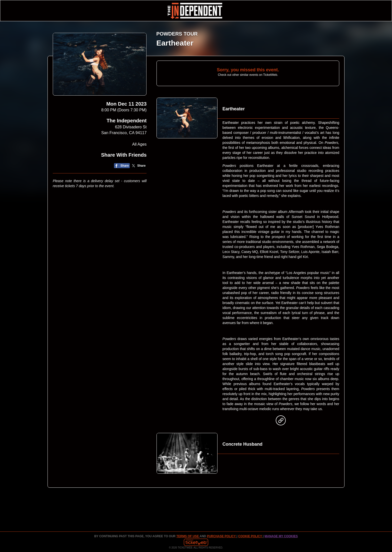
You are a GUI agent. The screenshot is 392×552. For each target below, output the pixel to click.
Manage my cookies (281, 536)
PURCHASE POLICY (222, 536)
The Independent (126, 121)
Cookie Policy (250, 536)
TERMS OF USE (188, 536)
